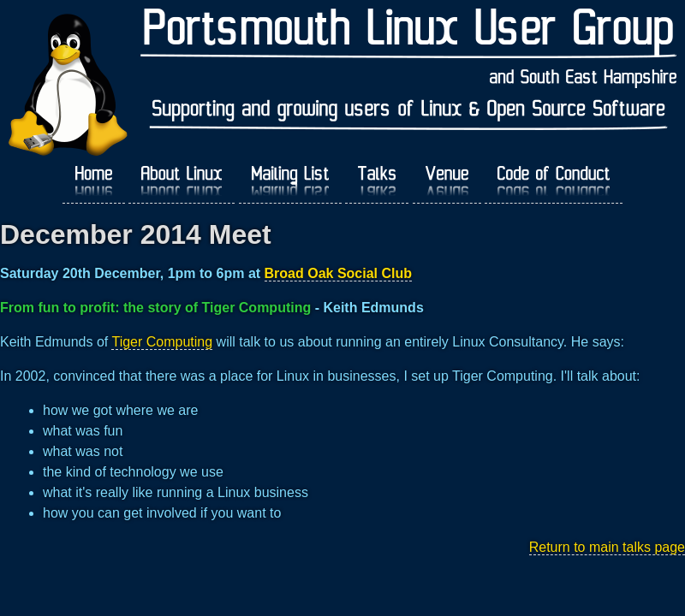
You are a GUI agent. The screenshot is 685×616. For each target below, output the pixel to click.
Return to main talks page (607, 547)
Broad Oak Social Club (338, 273)
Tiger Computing (162, 342)
